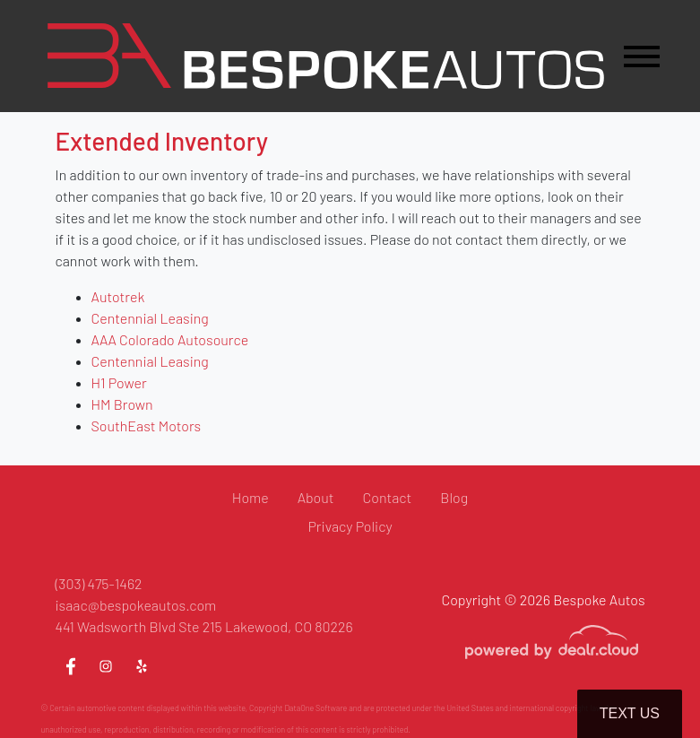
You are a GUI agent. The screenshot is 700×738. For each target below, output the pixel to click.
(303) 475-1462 (99, 583)
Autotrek (118, 296)
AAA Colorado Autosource (170, 339)
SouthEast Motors (147, 425)
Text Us (630, 713)
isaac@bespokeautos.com (136, 605)
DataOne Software (315, 708)
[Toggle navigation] (642, 56)
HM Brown (122, 404)
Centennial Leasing (150, 318)
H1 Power (119, 382)
